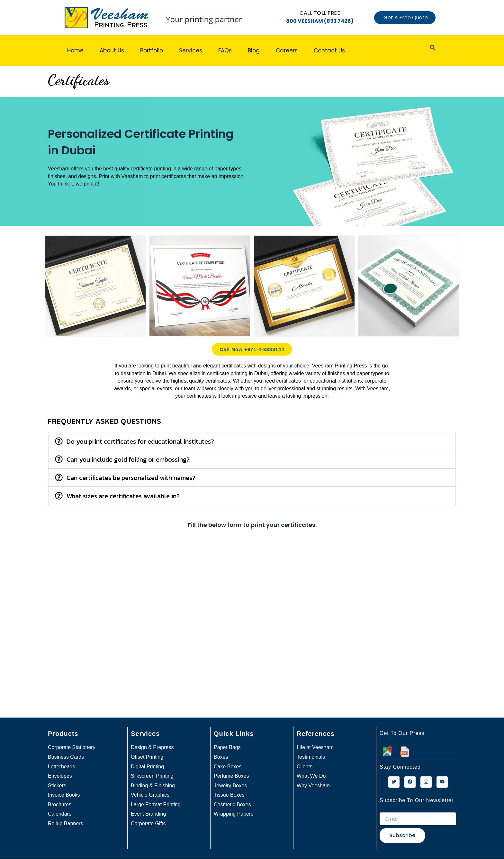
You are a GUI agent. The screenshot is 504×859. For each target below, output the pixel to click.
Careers (287, 50)
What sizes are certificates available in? (123, 496)
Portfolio (152, 50)
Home (75, 50)
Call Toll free (320, 13)
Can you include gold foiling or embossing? (128, 459)
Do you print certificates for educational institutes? (140, 441)
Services (191, 50)
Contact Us (329, 50)
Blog (254, 50)
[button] (252, 441)
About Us (112, 50)
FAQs (225, 50)
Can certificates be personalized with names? (131, 478)
